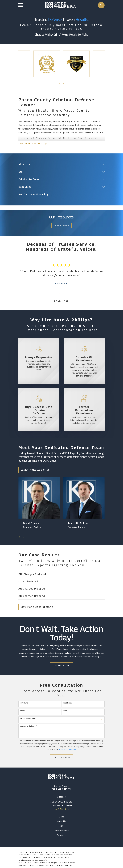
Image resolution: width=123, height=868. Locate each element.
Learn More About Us (35, 470)
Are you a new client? (28, 719)
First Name (24, 703)
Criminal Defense (61, 831)
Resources (61, 836)
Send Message (62, 758)
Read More (61, 301)
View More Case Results (37, 607)
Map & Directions (61, 810)
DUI (61, 826)
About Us (61, 822)
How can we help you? (28, 727)
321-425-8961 (61, 789)
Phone (22, 711)
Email (66, 711)
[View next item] (64, 83)
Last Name (68, 703)
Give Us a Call (62, 666)
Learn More (62, 226)
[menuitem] (60, 165)
